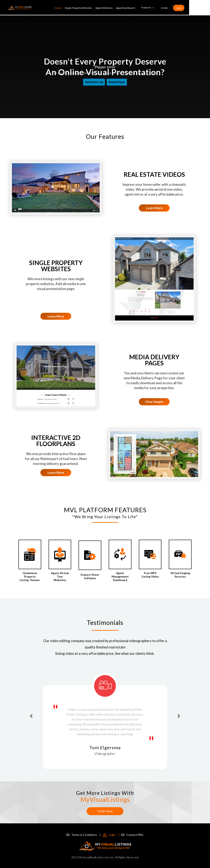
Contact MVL (132, 834)
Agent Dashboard (146, 8)
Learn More (154, 208)
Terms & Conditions (84, 834)
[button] (31, 716)
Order (185, 8)
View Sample (154, 402)
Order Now (105, 811)
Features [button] (168, 7)
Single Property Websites (99, 8)
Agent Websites (125, 8)
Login (199, 8)
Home (79, 8)
